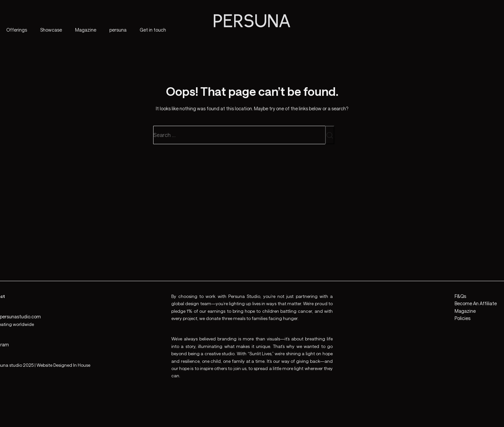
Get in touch (153, 30)
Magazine (86, 30)
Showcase (51, 30)
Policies (462, 318)
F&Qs (460, 296)
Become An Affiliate (476, 303)
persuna (118, 30)
